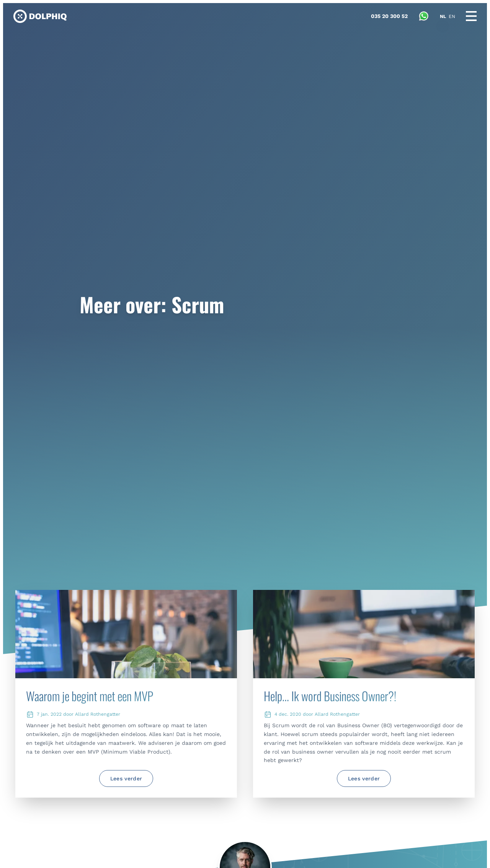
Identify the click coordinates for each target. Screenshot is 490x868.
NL (443, 16)
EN (452, 16)
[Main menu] (471, 16)
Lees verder (126, 778)
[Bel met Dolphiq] (389, 16)
